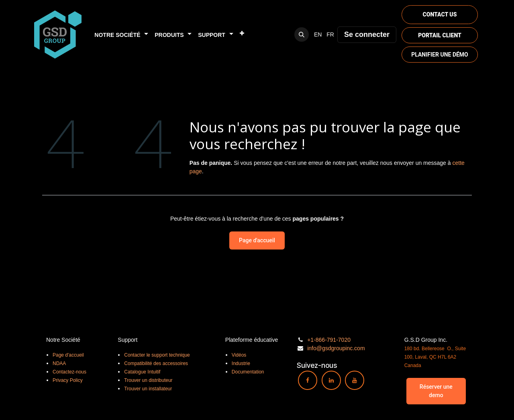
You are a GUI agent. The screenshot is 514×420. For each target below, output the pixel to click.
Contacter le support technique (157, 355)
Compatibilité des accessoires (156, 363)
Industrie (241, 363)
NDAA (59, 363)
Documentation (248, 372)
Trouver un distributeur (148, 380)
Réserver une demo (436, 391)
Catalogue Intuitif (142, 372)
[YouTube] (355, 380)
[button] (302, 34)
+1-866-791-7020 (329, 340)
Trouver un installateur (148, 389)
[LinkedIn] (331, 380)
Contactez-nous (69, 372)
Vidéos (239, 355)
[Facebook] (308, 380)
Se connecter (367, 34)
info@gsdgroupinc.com (336, 348)
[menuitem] (121, 35)
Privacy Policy (68, 380)
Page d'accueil (257, 240)
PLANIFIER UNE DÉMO (440, 55)
